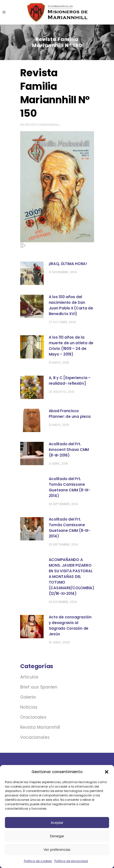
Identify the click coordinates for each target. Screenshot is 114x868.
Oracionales (33, 717)
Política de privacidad (71, 861)
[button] (107, 772)
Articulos (29, 677)
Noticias (29, 707)
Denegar (57, 836)
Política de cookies (38, 861)
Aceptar (57, 823)
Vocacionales (35, 737)
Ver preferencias (57, 849)
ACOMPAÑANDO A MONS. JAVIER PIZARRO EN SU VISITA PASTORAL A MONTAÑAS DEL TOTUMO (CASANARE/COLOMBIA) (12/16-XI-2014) (72, 577)
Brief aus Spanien (39, 687)
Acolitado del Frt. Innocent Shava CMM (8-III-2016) (69, 450)
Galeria (28, 697)
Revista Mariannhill (43, 125)
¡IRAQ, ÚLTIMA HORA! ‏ (68, 264)
